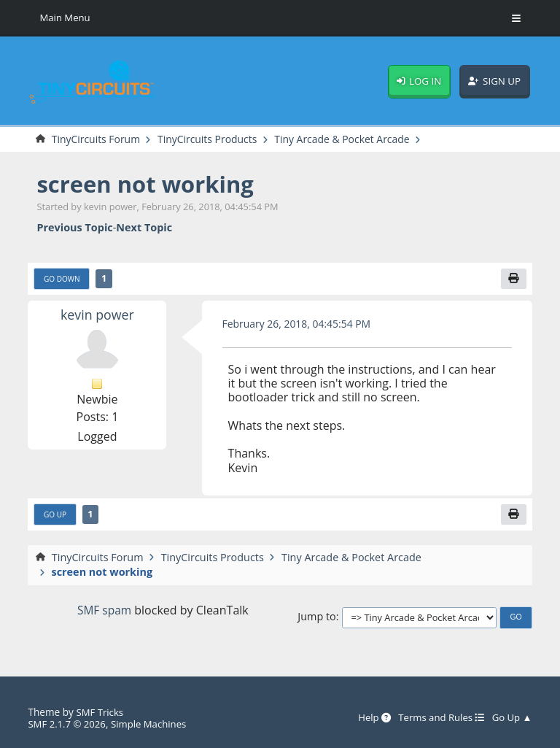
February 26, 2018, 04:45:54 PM (299, 325)
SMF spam (105, 612)
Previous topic (74, 227)
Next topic (144, 227)
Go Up (55, 517)
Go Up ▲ (512, 719)
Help (369, 719)
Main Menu (66, 18)
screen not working (149, 184)
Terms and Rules (438, 719)
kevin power (97, 315)
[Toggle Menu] (516, 18)
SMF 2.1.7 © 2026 (68, 724)
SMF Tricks (100, 713)
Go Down (62, 280)
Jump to (316, 618)
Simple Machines (153, 724)
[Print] (513, 280)
